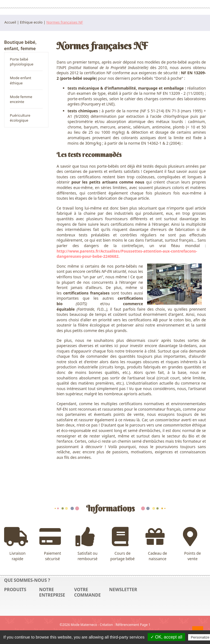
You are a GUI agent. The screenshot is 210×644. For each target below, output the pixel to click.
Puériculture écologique (20, 118)
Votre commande (87, 592)
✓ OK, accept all (166, 637)
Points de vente (192, 544)
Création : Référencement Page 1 (125, 625)
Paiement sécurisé (52, 544)
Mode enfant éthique (21, 80)
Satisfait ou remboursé (87, 544)
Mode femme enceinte (21, 99)
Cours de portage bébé (122, 544)
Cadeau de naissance (157, 544)
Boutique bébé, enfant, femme (20, 45)
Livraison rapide (17, 544)
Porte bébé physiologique (22, 62)
